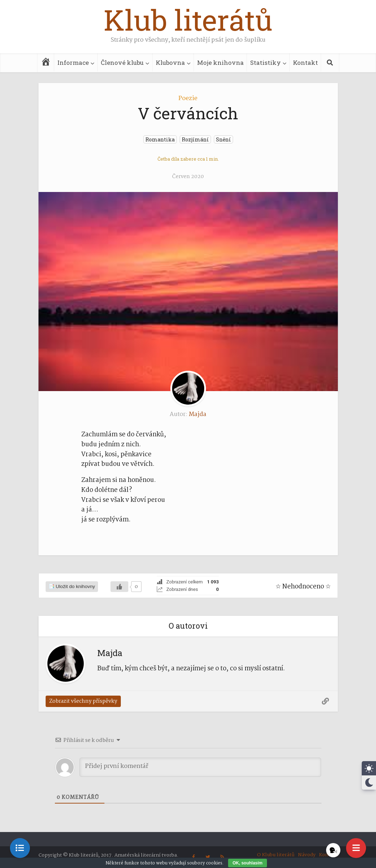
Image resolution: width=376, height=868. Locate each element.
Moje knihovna (220, 63)
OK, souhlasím (247, 863)
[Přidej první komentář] (200, 767)
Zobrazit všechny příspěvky (83, 701)
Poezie (188, 98)
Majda (198, 414)
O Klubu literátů (276, 855)
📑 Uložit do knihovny (72, 586)
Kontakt (305, 63)
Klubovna (170, 63)
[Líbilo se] (119, 587)
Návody (307, 855)
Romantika (160, 139)
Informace (73, 63)
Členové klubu (122, 63)
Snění (223, 139)
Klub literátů (188, 20)
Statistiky (266, 63)
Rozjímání (195, 139)
